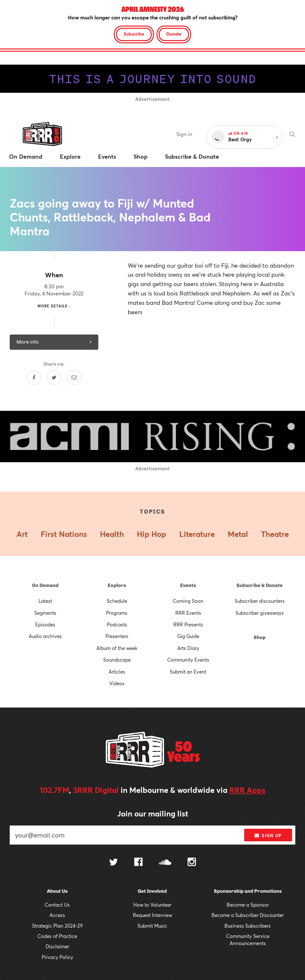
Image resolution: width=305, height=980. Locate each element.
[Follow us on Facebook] (138, 863)
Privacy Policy (57, 957)
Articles (117, 672)
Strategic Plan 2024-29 (57, 926)
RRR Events (188, 613)
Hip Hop (152, 534)
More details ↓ (54, 306)
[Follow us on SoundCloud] (165, 863)
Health (112, 534)
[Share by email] (74, 378)
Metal (238, 534)
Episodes (45, 624)
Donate (174, 34)
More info (54, 342)
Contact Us (57, 905)
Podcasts (117, 624)
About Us (57, 891)
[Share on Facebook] (34, 378)
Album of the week (117, 648)
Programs (117, 613)
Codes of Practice (57, 936)
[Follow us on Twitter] (114, 863)
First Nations (64, 534)
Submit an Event (188, 672)
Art (22, 534)
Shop (260, 637)
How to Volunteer (152, 905)
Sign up (268, 836)
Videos (117, 683)
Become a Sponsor (248, 905)
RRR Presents (188, 624)
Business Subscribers (248, 926)
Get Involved (152, 891)
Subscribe (134, 34)
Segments (45, 613)
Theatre (275, 534)
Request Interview (152, 915)
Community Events (188, 660)
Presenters (117, 636)
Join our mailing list (153, 814)
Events (188, 585)
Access (57, 915)
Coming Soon (188, 601)
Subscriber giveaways (260, 613)
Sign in (184, 134)
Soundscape (117, 660)
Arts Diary (188, 648)
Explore (117, 585)
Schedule (117, 601)
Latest (45, 601)
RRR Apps (247, 790)
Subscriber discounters (260, 601)
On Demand (45, 585)
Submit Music (152, 926)
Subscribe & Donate (260, 585)
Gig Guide (188, 636)
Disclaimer (57, 946)
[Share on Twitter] (54, 378)
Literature (197, 534)
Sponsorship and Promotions (248, 891)
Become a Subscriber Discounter (248, 915)
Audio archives (45, 636)
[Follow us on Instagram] (192, 863)
